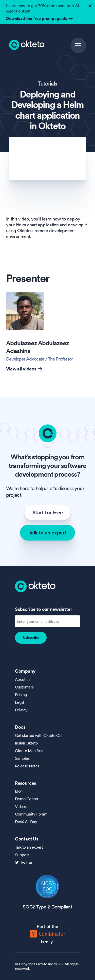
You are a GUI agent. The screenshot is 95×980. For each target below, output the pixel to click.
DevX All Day (26, 822)
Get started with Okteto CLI (39, 735)
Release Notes (27, 766)
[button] (78, 45)
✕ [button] (89, 4)
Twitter (26, 862)
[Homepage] (35, 586)
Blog (19, 791)
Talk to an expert (48, 533)
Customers (24, 687)
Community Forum (31, 814)
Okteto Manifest (29, 751)
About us (23, 679)
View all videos (24, 369)
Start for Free (48, 513)
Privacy (21, 710)
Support (22, 855)
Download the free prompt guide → (40, 18)
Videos (21, 806)
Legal (20, 702)
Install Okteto (26, 743)
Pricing (21, 695)
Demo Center (27, 799)
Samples (22, 758)
